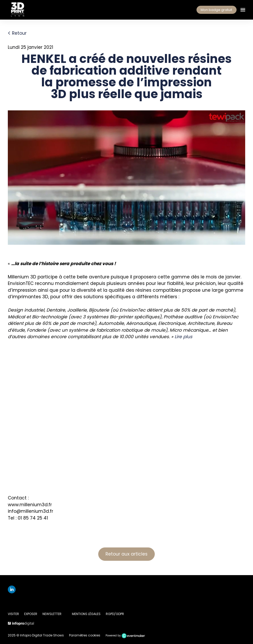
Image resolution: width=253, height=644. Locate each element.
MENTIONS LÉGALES (86, 614)
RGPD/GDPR (115, 614)
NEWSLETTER (52, 614)
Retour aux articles (126, 554)
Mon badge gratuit (216, 10)
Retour (17, 33)
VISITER (13, 614)
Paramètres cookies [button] (85, 635)
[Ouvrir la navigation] (243, 10)
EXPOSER (31, 614)
